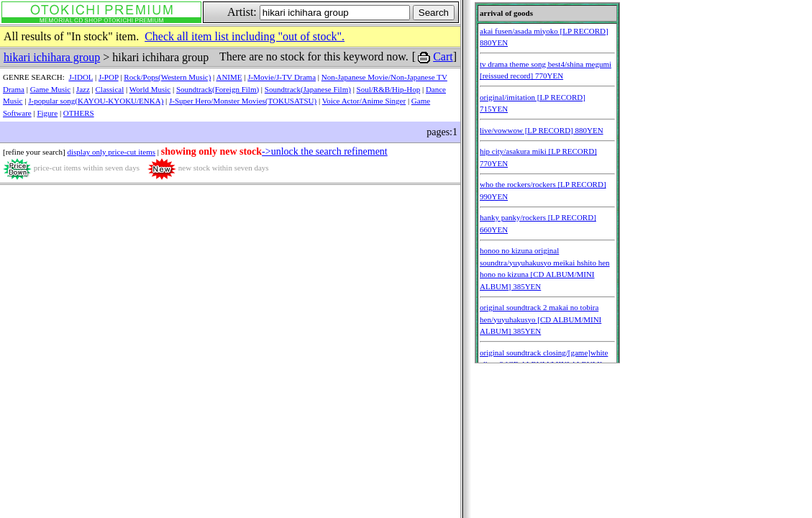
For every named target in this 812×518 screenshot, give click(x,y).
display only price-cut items (111, 152)
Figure (47, 113)
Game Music (51, 89)
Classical (110, 89)
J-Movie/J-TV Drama (282, 77)
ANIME (229, 77)
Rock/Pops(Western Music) (167, 77)
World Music (150, 89)
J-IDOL (81, 77)
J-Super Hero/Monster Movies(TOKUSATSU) (243, 101)
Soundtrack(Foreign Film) (218, 89)
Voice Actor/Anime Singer (364, 101)
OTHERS (79, 113)
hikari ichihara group (52, 57)
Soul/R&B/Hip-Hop (389, 89)
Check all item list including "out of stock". (245, 36)
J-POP (109, 77)
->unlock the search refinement (325, 151)
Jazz (83, 89)
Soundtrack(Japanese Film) (308, 89)
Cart (443, 56)
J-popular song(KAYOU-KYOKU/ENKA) (96, 101)
